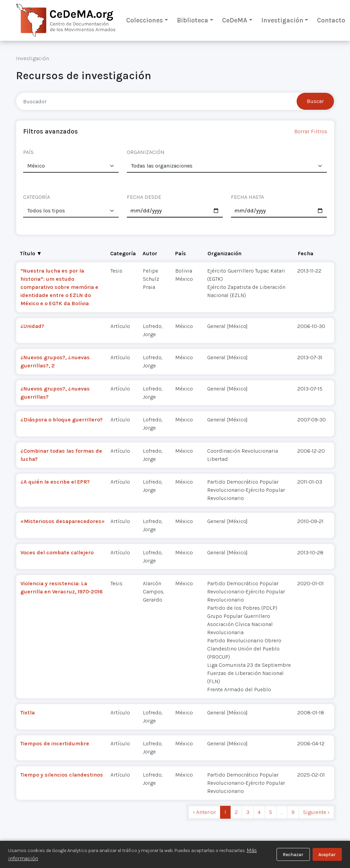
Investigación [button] (282, 20)
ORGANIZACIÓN (146, 152)
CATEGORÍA (37, 197)
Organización (224, 253)
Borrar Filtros (311, 131)
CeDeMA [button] (235, 20)
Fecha (305, 253)
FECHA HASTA (247, 197)
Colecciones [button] (145, 20)
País (181, 253)
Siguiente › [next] (316, 812)
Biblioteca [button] (193, 20)
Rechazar (293, 855)
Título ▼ (31, 253)
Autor (150, 253)
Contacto (331, 20)
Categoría (123, 253)
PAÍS (28, 152)
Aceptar (327, 855)
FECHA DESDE (144, 197)
